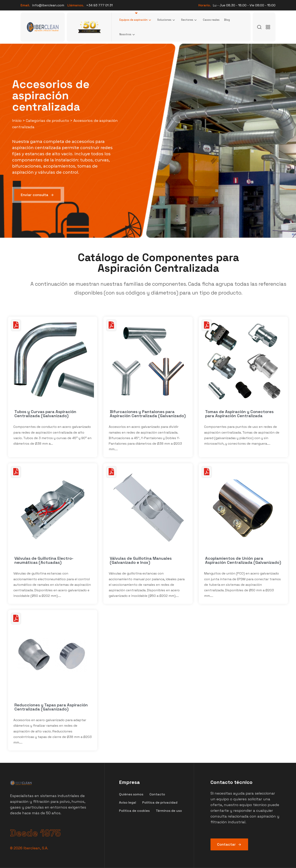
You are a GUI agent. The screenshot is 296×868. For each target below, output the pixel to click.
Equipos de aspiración (136, 20)
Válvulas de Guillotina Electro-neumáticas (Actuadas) (44, 560)
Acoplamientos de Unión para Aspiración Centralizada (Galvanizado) (243, 560)
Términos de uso (169, 811)
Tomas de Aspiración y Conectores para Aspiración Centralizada (239, 414)
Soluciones (167, 20)
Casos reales (211, 20)
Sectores (190, 20)
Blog (227, 20)
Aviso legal (128, 802)
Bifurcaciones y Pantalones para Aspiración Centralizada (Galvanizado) (148, 414)
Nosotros (128, 34)
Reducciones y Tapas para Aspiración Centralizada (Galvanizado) (51, 707)
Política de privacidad (160, 802)
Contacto (157, 794)
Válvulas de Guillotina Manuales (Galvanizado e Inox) (141, 560)
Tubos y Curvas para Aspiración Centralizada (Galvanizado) (45, 414)
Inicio (17, 120)
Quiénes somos (131, 794)
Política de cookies (134, 811)
